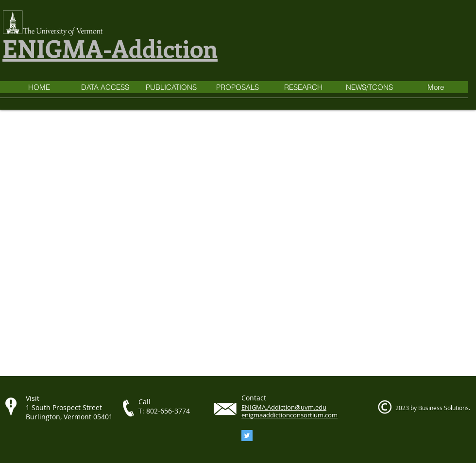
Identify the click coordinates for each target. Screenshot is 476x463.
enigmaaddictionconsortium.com (289, 415)
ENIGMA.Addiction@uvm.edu (284, 407)
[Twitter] (247, 436)
